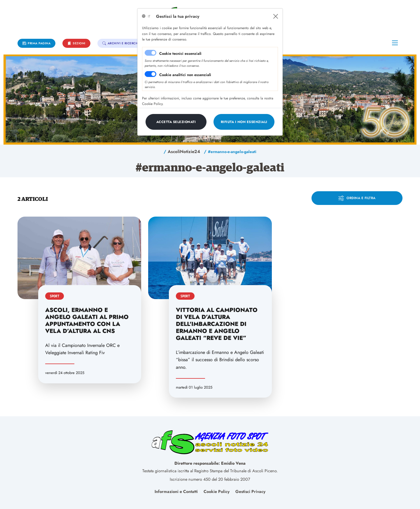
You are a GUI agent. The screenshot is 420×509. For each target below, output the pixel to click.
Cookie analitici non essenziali (185, 75)
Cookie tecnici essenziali (180, 53)
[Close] (276, 16)
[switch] (150, 74)
